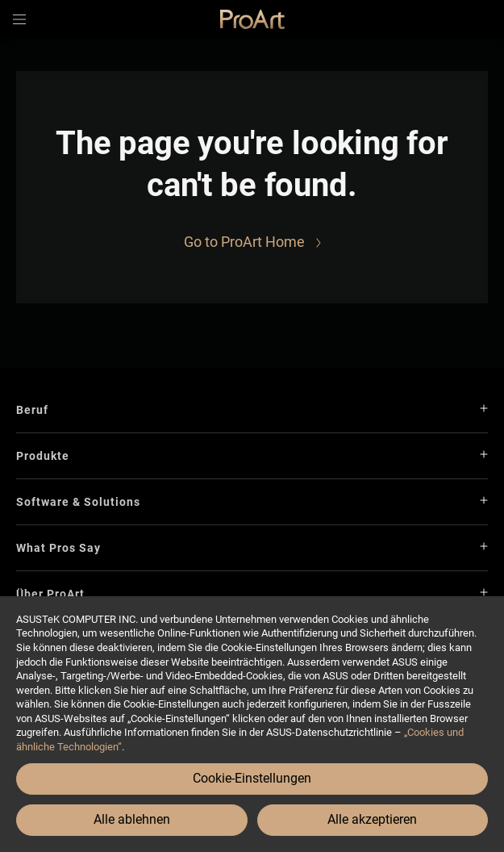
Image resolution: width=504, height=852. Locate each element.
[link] (252, 19)
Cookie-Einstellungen (252, 778)
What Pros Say (58, 548)
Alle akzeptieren (372, 819)
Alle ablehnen (132, 819)
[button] (19, 19)
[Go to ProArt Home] (252, 242)
